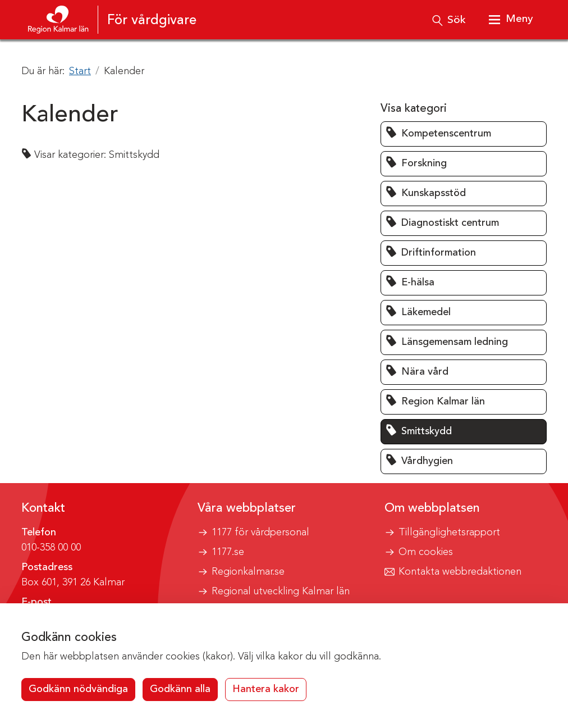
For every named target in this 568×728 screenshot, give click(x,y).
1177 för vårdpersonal (260, 533)
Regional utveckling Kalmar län (281, 591)
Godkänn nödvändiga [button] (78, 689)
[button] (464, 134)
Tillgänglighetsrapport (449, 533)
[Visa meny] (509, 20)
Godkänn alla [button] (180, 689)
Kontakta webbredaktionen (460, 572)
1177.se (228, 552)
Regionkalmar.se (248, 572)
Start (80, 71)
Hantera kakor (266, 689)
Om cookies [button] (426, 552)
